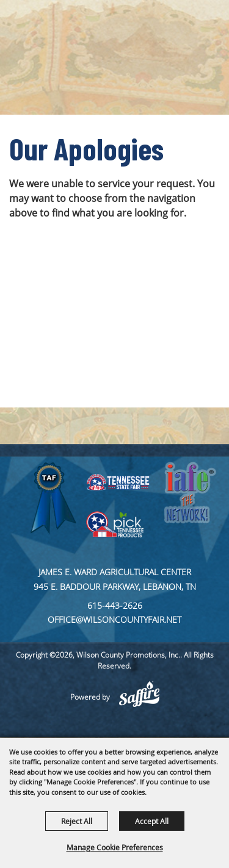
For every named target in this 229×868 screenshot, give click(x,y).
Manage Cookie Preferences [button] (115, 847)
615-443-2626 (115, 605)
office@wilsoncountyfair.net (114, 619)
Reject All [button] (77, 821)
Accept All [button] (152, 821)
